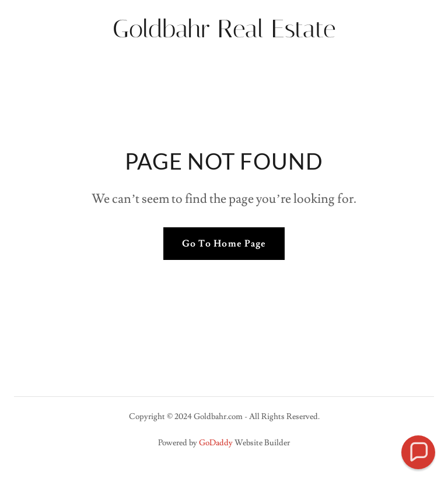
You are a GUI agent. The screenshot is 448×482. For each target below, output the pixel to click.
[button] (418, 452)
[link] (224, 34)
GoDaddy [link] (216, 443)
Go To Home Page (224, 244)
